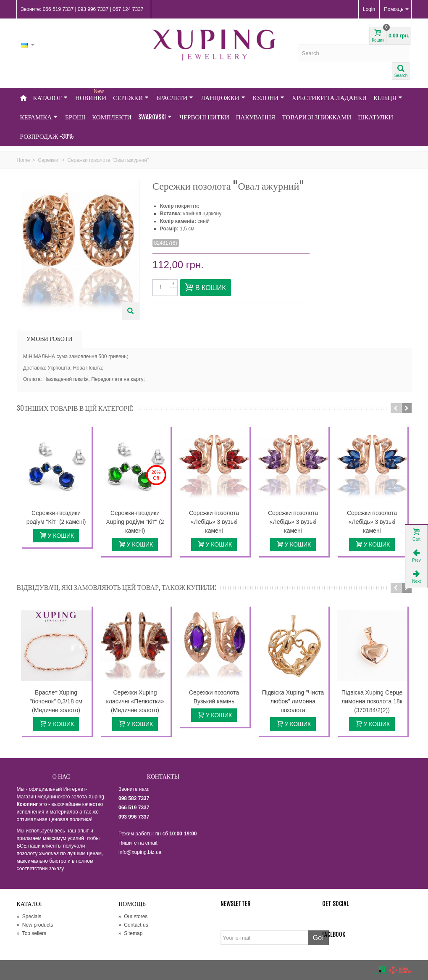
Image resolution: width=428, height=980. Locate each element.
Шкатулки (375, 117)
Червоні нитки (204, 117)
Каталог (50, 98)
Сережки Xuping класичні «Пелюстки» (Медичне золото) (135, 701)
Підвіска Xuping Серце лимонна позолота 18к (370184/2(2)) (372, 701)
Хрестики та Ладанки (329, 98)
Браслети (175, 98)
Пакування (256, 117)
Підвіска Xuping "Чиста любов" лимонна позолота (293, 701)
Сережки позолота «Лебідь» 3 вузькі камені (214, 522)
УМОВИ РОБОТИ (50, 339)
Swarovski (155, 117)
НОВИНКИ (91, 95)
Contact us (133, 925)
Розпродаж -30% (47, 136)
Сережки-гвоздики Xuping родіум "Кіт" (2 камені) (135, 522)
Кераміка (39, 117)
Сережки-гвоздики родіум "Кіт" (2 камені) (56, 517)
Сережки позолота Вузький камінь (214, 697)
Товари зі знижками (316, 117)
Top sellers (32, 933)
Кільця (388, 98)
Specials (29, 917)
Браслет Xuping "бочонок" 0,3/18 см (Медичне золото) (56, 701)
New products (35, 925)
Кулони (269, 98)
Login (369, 9)
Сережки (131, 98)
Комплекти (112, 117)
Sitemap (130, 933)
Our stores (133, 917)
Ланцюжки (223, 98)
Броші (75, 117)
